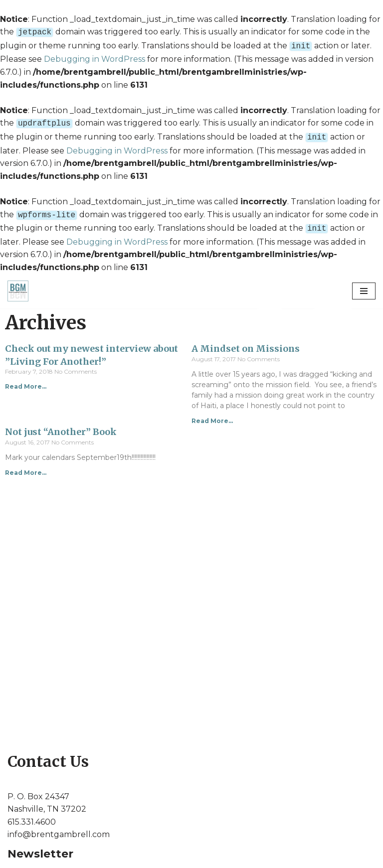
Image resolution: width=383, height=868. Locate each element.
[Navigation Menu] (364, 285)
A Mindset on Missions (246, 343)
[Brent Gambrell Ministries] (18, 285)
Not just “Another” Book (61, 426)
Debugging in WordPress (95, 57)
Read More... (26, 380)
